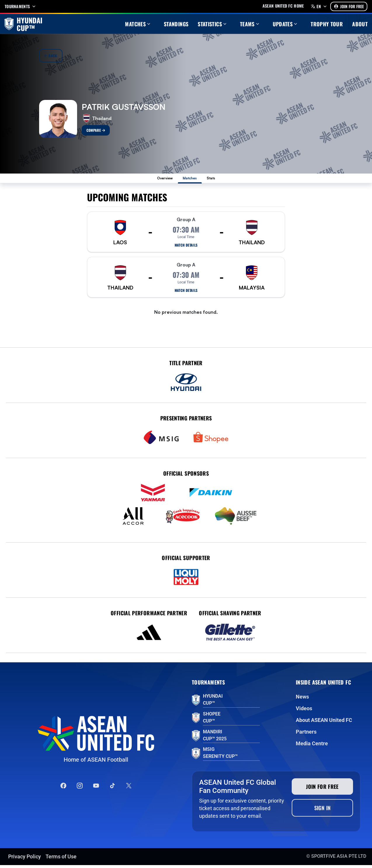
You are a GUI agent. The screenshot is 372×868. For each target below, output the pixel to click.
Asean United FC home (283, 6)
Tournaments (21, 6)
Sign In (323, 811)
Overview (157, 180)
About (360, 24)
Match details (186, 248)
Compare (96, 130)
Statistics (213, 24)
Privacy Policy (25, 859)
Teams (250, 24)
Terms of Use (61, 859)
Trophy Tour (327, 24)
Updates (286, 24)
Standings (176, 24)
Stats (221, 180)
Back (51, 56)
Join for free (322, 789)
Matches (138, 24)
